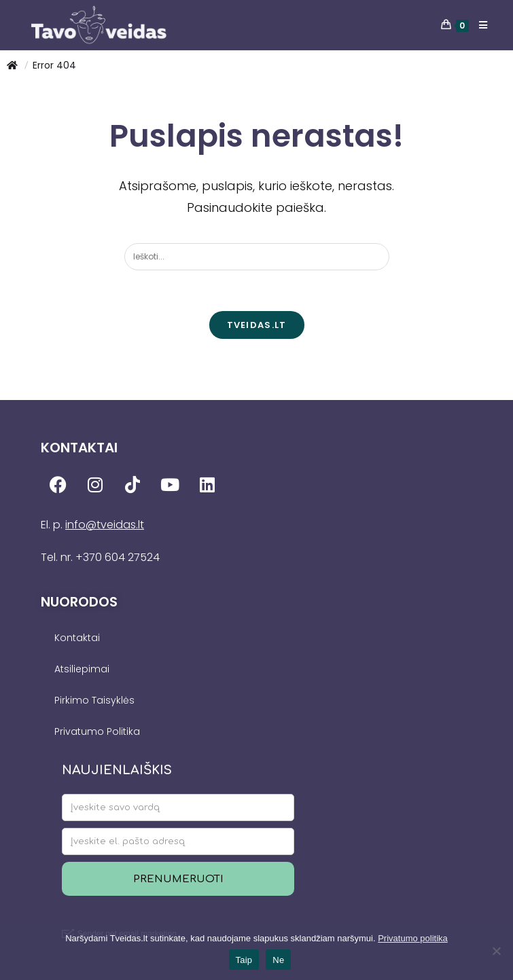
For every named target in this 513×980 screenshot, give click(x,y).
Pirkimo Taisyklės (94, 700)
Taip (244, 960)
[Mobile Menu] (478, 25)
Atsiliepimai (82, 669)
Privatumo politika (413, 938)
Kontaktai (77, 638)
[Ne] (496, 951)
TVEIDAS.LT (257, 325)
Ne (278, 960)
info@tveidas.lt (105, 525)
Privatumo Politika (97, 731)
